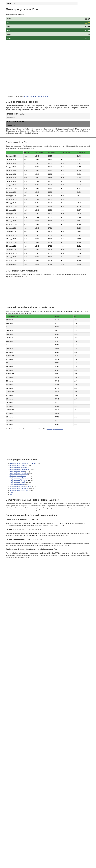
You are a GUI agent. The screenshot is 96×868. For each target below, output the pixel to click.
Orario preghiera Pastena (18, 465)
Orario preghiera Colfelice (18, 478)
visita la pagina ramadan (55, 429)
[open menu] (93, 3)
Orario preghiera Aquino (17, 484)
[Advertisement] (48, 55)
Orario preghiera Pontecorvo (19, 474)
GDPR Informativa (12, 566)
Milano (12, 494)
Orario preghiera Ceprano (18, 476)
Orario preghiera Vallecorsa (18, 480)
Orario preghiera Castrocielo (19, 490)
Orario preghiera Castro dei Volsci (20, 486)
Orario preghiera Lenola (17, 472)
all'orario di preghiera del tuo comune (36, 96)
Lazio (9, 3)
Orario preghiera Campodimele (19, 470)
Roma (11, 492)
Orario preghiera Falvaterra (18, 468)
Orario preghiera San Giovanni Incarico (22, 463)
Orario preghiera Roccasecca (19, 488)
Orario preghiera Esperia (17, 482)
